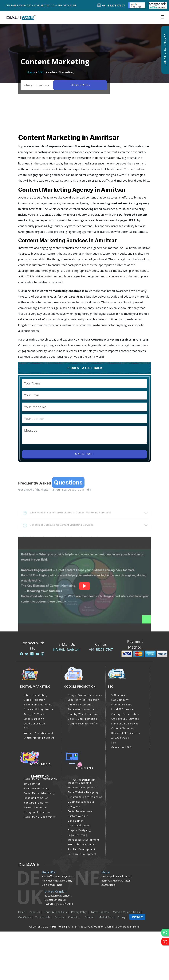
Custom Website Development (78, 818)
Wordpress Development (83, 840)
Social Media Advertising (39, 793)
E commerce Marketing (38, 705)
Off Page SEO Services (125, 719)
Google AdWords (35, 714)
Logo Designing (77, 835)
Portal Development (80, 811)
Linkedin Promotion (36, 798)
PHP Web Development (82, 845)
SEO (41, 72)
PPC (26, 728)
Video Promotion (35, 700)
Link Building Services (125, 724)
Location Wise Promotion (84, 700)
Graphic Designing (79, 830)
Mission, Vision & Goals (126, 912)
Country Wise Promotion (83, 714)
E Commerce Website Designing (81, 804)
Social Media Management (40, 817)
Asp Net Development (81, 849)
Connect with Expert (165, 50)
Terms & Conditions (56, 912)
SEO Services (119, 695)
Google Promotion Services (85, 695)
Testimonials (43, 917)
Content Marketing (123, 728)
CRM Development (79, 826)
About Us (35, 912)
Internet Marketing (35, 695)
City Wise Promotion (81, 705)
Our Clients (25, 917)
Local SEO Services (123, 709)
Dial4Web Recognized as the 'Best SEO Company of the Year (42, 5)
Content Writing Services (39, 709)
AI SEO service (120, 738)
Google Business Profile (83, 724)
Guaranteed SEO (122, 747)
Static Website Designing (83, 792)
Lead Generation (34, 724)
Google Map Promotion (82, 719)
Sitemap (90, 917)
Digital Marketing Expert (39, 738)
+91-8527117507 (101, 650)
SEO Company (120, 700)
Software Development (82, 854)
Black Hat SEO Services (126, 733)
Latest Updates (100, 912)
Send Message (84, 454)
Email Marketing (34, 719)
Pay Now (137, 917)
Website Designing (79, 783)
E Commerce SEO (122, 705)
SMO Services (32, 784)
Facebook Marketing (37, 788)
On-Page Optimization (125, 714)
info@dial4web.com (67, 650)
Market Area (106, 917)
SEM (114, 743)
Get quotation (80, 85)
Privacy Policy (79, 912)
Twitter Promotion (35, 807)
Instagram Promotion (37, 812)
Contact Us (74, 917)
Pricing (121, 917)
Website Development (82, 787)
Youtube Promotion (36, 803)
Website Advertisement (39, 733)
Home (31, 72)
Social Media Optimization (40, 779)
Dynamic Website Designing (85, 797)
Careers (59, 917)
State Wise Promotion (81, 709)
